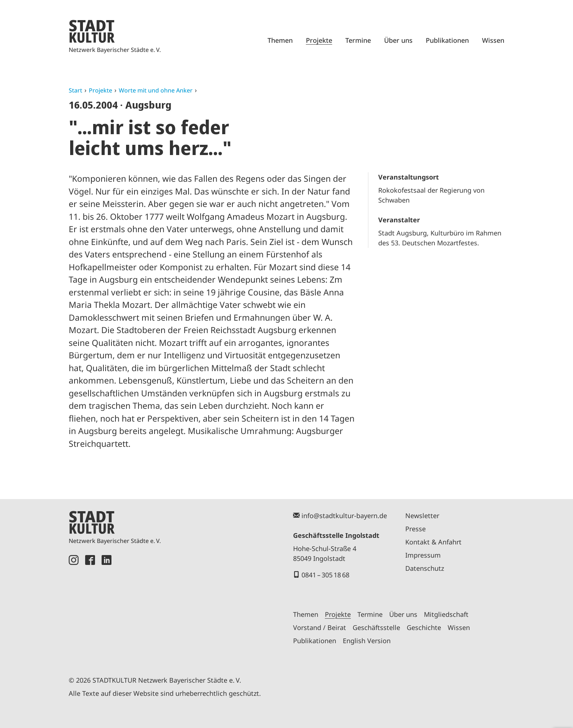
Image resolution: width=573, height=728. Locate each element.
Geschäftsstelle (376, 627)
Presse (415, 529)
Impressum (423, 555)
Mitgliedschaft (446, 614)
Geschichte (424, 627)
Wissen (493, 40)
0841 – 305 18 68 (325, 575)
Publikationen (447, 40)
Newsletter (422, 516)
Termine (358, 40)
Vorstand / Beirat (320, 627)
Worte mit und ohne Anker (156, 90)
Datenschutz (425, 568)
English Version (367, 641)
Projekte (319, 40)
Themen (280, 40)
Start (75, 90)
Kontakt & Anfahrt (433, 542)
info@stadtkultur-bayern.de (344, 516)
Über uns (398, 40)
